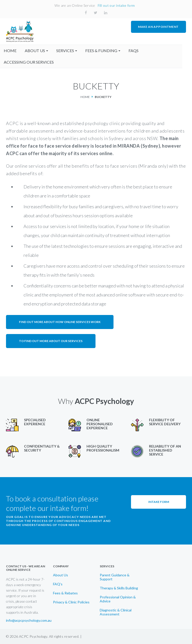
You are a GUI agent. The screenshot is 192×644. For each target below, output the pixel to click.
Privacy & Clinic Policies (71, 602)
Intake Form (159, 502)
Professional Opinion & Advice (118, 599)
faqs (136, 50)
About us (37, 50)
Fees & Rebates (65, 593)
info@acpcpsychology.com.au (29, 620)
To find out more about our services (51, 341)
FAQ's (58, 584)
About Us (60, 575)
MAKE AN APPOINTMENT (158, 27)
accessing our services (31, 62)
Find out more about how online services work (60, 322)
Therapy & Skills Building (119, 588)
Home (85, 97)
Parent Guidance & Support (115, 577)
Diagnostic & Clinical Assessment (116, 612)
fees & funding (103, 50)
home (12, 50)
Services (67, 50)
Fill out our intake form (116, 5)
